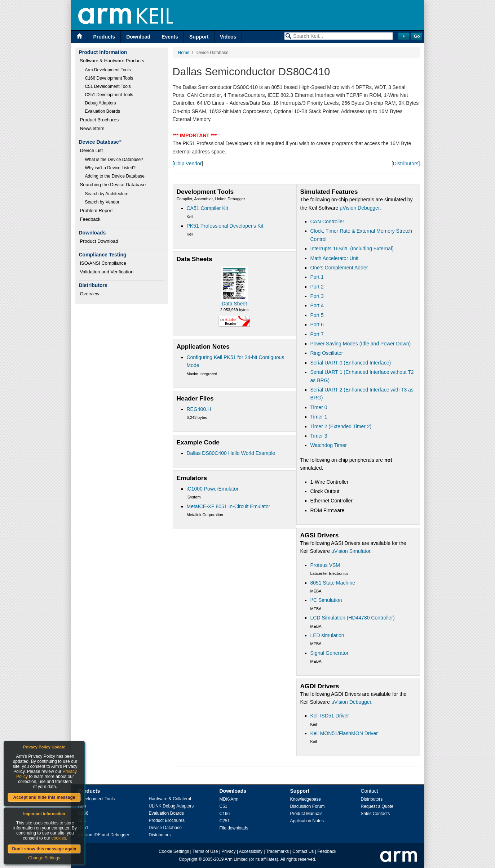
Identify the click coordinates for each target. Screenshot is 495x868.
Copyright (188, 859)
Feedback (90, 219)
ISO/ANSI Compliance (103, 263)
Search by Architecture (107, 194)
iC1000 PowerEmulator (213, 489)
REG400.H (199, 409)
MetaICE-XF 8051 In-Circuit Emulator (229, 506)
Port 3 (317, 296)
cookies (59, 838)
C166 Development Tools (109, 78)
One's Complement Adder (339, 268)
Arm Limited (236, 859)
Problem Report (96, 211)
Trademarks (278, 851)
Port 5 (317, 315)
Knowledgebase (306, 799)
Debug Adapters (101, 103)
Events (170, 37)
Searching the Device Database (113, 185)
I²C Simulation (326, 600)
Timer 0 (319, 407)
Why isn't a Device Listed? (110, 168)
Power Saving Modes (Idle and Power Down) (361, 344)
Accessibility (251, 851)
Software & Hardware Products (112, 61)
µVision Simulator (351, 551)
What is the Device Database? (114, 160)
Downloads (233, 791)
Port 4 (317, 305)
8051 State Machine (333, 583)
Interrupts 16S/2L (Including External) (352, 249)
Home (184, 53)
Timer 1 (319, 417)
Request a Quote (377, 806)
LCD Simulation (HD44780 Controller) (353, 618)
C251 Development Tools (109, 95)
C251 (225, 821)
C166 (225, 814)
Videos (228, 37)
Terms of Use (205, 851)
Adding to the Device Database (115, 176)
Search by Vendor (102, 202)
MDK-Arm (229, 799)
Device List (92, 150)
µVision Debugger (360, 208)
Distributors (406, 164)
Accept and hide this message (44, 797)
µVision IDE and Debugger (104, 835)
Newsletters (92, 128)
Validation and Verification (107, 272)
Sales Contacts (375, 814)
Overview (90, 294)
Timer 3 (319, 436)
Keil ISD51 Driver (330, 716)
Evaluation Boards (103, 111)
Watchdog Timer (329, 445)
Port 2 (317, 287)
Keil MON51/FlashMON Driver (344, 733)
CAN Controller (327, 222)
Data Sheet (234, 304)
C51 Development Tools (108, 86)
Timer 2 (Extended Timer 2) (341, 426)
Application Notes (307, 821)
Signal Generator (330, 653)
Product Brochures (100, 120)
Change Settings (44, 858)
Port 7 (317, 334)
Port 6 (317, 325)
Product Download (99, 241)
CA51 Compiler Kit (207, 208)
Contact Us (303, 851)
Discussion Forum (308, 806)
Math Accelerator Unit (335, 258)
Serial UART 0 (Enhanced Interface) (351, 363)
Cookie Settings (174, 851)
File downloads (234, 828)
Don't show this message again (44, 849)
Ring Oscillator (327, 353)
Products (104, 37)
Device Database (165, 828)
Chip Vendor (188, 164)
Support (199, 37)
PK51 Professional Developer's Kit (225, 226)
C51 (224, 806)
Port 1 (317, 277)
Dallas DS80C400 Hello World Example (231, 453)
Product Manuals (306, 814)
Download (138, 37)
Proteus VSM (325, 565)
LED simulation (327, 635)
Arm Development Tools (108, 70)
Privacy (228, 851)
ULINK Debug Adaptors (171, 806)
